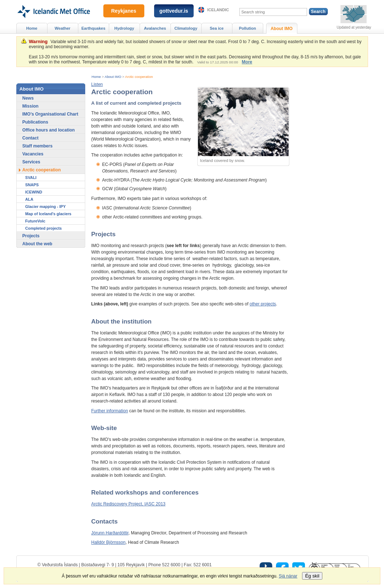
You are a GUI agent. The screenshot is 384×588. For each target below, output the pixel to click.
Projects (31, 236)
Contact (31, 138)
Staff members (38, 146)
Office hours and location (49, 130)
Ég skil (312, 576)
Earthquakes (93, 28)
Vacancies (33, 154)
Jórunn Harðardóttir (110, 533)
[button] (97, 84)
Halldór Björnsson (109, 542)
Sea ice (216, 28)
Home (96, 77)
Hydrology (124, 28)
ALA (29, 199)
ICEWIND (34, 192)
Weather (63, 28)
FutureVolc (36, 221)
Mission (31, 106)
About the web (38, 244)
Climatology (186, 28)
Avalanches (155, 28)
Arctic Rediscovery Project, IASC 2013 (129, 504)
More (247, 62)
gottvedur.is (174, 11)
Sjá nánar (288, 576)
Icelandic (218, 10)
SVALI (31, 178)
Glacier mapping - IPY (46, 207)
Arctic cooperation (139, 77)
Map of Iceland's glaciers (48, 214)
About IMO (113, 77)
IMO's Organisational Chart (50, 114)
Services (31, 162)
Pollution (247, 28)
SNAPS (32, 185)
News (28, 98)
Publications (35, 122)
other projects (263, 304)
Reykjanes (124, 11)
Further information (110, 411)
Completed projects (44, 228)
